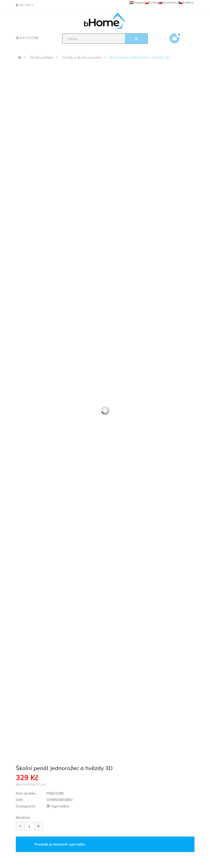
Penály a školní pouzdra (82, 57)
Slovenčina (168, 2)
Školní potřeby (42, 57)
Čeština (186, 2)
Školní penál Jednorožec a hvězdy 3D (139, 57)
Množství (23, 818)
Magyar (137, 2)
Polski (151, 2)
